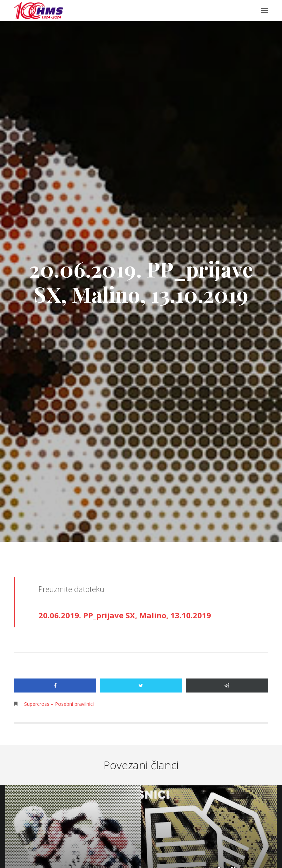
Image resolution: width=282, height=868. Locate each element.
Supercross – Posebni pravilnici (59, 704)
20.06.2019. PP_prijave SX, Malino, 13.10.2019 (125, 615)
